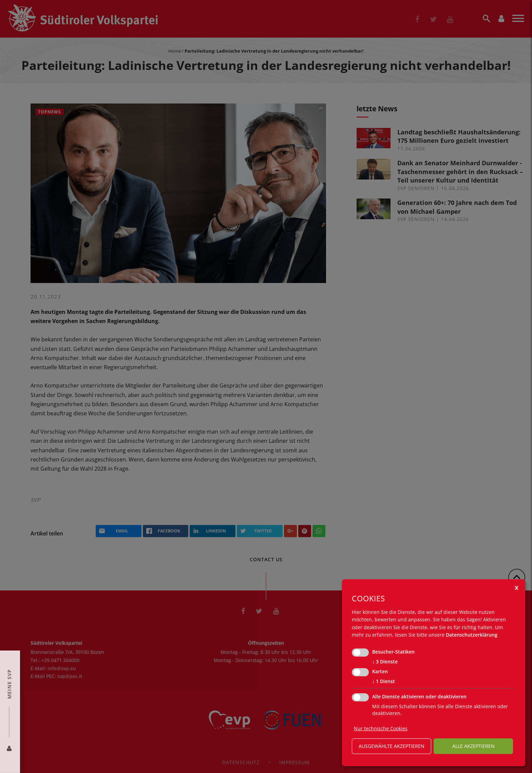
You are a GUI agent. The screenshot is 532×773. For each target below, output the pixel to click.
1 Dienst (384, 681)
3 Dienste (385, 662)
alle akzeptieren (473, 746)
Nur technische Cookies (381, 728)
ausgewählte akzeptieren (392, 746)
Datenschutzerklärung (472, 635)
